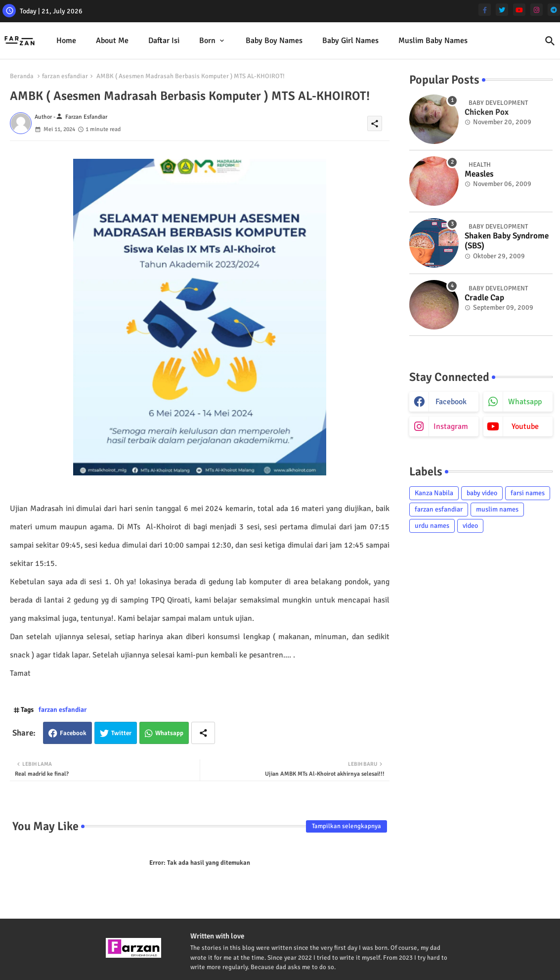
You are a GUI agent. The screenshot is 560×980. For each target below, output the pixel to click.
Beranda (22, 76)
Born (207, 41)
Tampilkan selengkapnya (346, 826)
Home (66, 41)
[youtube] (519, 10)
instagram (451, 426)
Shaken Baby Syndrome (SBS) (507, 241)
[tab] (66, 41)
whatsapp (525, 402)
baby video (482, 493)
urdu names (432, 526)
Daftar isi (164, 41)
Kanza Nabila (434, 493)
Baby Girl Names (350, 41)
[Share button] (203, 733)
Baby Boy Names (274, 41)
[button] (550, 41)
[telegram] (554, 10)
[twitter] (502, 10)
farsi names (528, 493)
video (470, 526)
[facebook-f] (485, 10)
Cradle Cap (484, 298)
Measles (479, 174)
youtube (525, 426)
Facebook (73, 733)
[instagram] (537, 10)
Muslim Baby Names (433, 41)
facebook (451, 402)
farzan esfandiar (65, 76)
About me (112, 41)
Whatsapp (169, 733)
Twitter (121, 733)
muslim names (497, 509)
